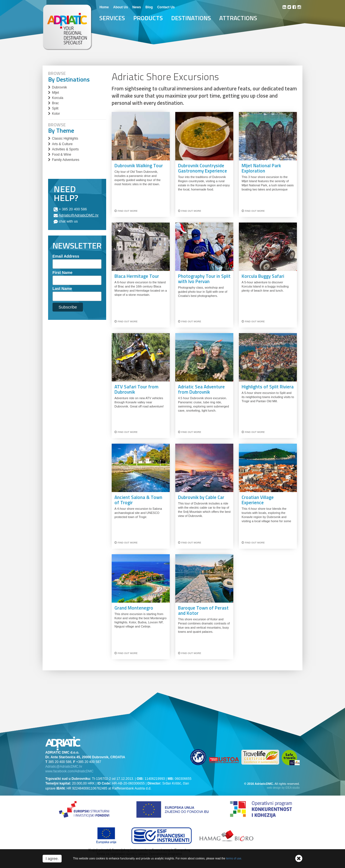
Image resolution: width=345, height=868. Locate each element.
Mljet (55, 93)
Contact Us (166, 7)
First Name (62, 273)
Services (112, 18)
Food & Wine (62, 155)
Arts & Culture (62, 144)
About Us (120, 7)
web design (274, 788)
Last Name (62, 289)
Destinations (191, 18)
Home (104, 7)
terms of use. (234, 858)
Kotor (56, 114)
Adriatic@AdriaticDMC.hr (79, 215)
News (137, 7)
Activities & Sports (65, 149)
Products (148, 18)
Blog (149, 7)
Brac (55, 103)
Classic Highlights (65, 138)
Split (55, 108)
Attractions (238, 18)
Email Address (66, 256)
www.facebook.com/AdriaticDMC (69, 771)
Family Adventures (66, 160)
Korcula (58, 98)
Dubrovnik (59, 87)
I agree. (52, 859)
